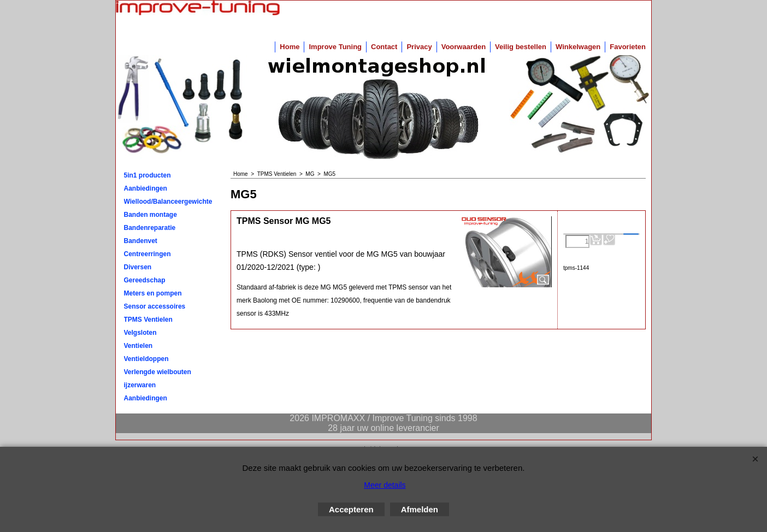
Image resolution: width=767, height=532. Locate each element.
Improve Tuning (335, 47)
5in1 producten (147, 175)
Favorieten (628, 47)
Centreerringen (147, 254)
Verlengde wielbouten (158, 372)
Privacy (419, 47)
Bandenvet (141, 241)
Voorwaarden (464, 47)
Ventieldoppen (146, 359)
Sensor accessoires (155, 306)
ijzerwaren (140, 385)
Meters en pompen (153, 293)
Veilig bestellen (521, 47)
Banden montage (151, 215)
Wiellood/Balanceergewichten (168, 202)
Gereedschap (145, 280)
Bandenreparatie (150, 228)
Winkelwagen (578, 47)
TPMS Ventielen (148, 320)
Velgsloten (140, 333)
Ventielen (138, 346)
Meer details (385, 485)
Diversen (138, 267)
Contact (384, 47)
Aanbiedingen (146, 188)
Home (290, 47)
